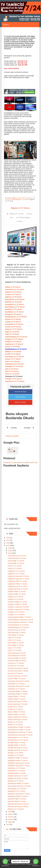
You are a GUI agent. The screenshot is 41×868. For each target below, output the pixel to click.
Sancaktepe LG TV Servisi (15, 357)
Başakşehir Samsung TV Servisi (19, 794)
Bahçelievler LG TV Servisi (15, 299)
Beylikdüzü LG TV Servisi (14, 312)
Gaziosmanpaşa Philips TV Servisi (19, 617)
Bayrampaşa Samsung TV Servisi (19, 786)
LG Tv (12, 218)
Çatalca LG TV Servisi (13, 322)
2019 (8, 538)
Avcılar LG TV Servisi (13, 294)
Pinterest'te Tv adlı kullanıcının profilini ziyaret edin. (21, 462)
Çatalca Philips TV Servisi (17, 696)
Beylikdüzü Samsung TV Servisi (19, 763)
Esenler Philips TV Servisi (17, 679)
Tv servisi (20, 221)
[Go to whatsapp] (36, 861)
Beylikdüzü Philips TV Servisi (18, 758)
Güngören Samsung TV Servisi (18, 607)
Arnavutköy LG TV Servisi (15, 289)
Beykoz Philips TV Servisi (16, 712)
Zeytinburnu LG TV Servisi (15, 381)
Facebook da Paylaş (20, 392)
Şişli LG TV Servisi (12, 371)
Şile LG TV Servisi (12, 369)
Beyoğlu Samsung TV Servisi (18, 748)
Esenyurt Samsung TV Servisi (18, 668)
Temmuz (11, 817)
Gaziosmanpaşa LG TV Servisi (16, 337)
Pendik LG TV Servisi (13, 354)
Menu (6, 25)
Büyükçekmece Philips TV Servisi (19, 727)
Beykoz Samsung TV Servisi (17, 717)
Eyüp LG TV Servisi (12, 332)
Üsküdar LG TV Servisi (13, 379)
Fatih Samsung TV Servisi (17, 630)
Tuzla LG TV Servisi (12, 374)
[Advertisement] (20, 495)
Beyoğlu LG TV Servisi (13, 314)
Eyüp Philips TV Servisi (16, 643)
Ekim (10, 553)
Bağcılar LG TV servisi (17, 214)
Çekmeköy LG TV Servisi (14, 324)
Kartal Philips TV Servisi (16, 561)
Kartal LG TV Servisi (13, 347)
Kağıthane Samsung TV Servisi (18, 576)
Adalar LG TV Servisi (13, 287)
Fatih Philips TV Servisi (16, 635)
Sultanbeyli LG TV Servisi (14, 364)
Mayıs (10, 822)
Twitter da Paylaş (20, 397)
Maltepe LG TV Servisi (13, 352)
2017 (8, 540)
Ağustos (11, 814)
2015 (8, 545)
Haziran (11, 819)
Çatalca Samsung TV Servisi (17, 702)
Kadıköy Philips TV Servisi (17, 591)
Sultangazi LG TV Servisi (14, 366)
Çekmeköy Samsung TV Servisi (19, 681)
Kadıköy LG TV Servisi (13, 342)
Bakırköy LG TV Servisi (14, 302)
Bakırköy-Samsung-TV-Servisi (18, 804)
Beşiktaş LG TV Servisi (14, 309)
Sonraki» (27, 428)
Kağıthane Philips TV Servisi (17, 581)
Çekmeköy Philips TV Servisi (18, 691)
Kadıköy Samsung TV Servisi (18, 586)
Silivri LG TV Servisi (12, 362)
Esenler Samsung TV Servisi (17, 676)
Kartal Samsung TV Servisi (17, 556)
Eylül (10, 812)
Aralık (10, 548)
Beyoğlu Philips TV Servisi (17, 743)
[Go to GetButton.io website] (36, 866)
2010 (8, 824)
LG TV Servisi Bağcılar (23, 218)
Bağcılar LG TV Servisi (13, 297)
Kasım (11, 551)
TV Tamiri (11, 450)
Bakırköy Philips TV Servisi (17, 799)
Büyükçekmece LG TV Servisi (16, 317)
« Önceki (13, 428)
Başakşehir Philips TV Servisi (18, 796)
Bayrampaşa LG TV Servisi (15, 307)
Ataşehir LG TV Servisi (13, 292)
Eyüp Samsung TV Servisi (17, 653)
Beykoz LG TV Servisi (13, 319)
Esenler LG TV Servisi (13, 327)
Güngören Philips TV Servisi (17, 602)
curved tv (29, 214)
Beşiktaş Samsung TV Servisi (18, 776)
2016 (8, 543)
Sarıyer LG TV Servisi (13, 359)
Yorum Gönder (12, 436)
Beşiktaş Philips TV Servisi (17, 773)
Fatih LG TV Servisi (12, 334)
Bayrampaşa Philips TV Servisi (18, 783)
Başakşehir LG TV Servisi (14, 304)
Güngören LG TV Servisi (14, 339)
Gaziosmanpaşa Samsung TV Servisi (20, 620)
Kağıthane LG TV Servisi (14, 344)
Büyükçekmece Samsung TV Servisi (20, 732)
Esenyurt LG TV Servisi (14, 329)
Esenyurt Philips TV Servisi (17, 658)
